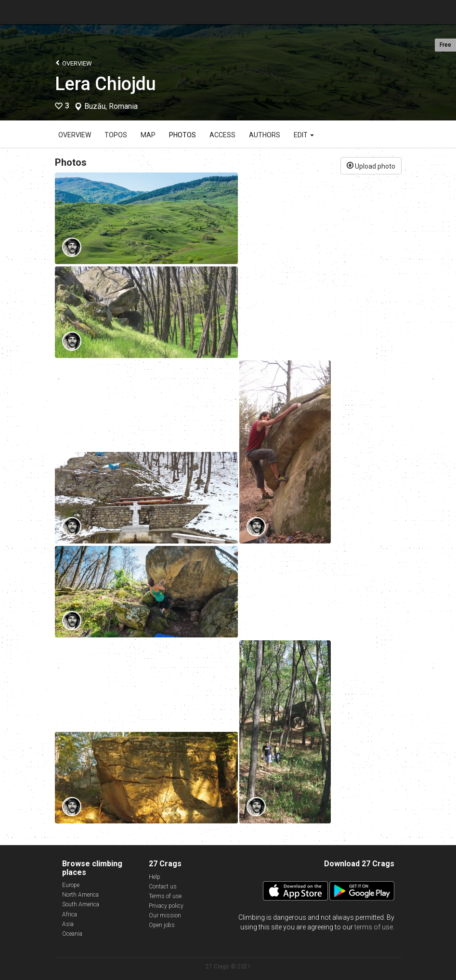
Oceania (72, 934)
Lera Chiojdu (105, 84)
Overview (73, 63)
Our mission (165, 915)
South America (81, 904)
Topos (116, 135)
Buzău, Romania (111, 106)
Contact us (163, 887)
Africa (70, 914)
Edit (304, 135)
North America (80, 895)
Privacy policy (166, 906)
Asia (68, 924)
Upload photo (371, 165)
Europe (71, 885)
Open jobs (162, 925)
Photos (182, 135)
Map (148, 135)
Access (222, 135)
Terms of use (165, 896)
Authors (265, 135)
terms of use (374, 927)
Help (155, 877)
